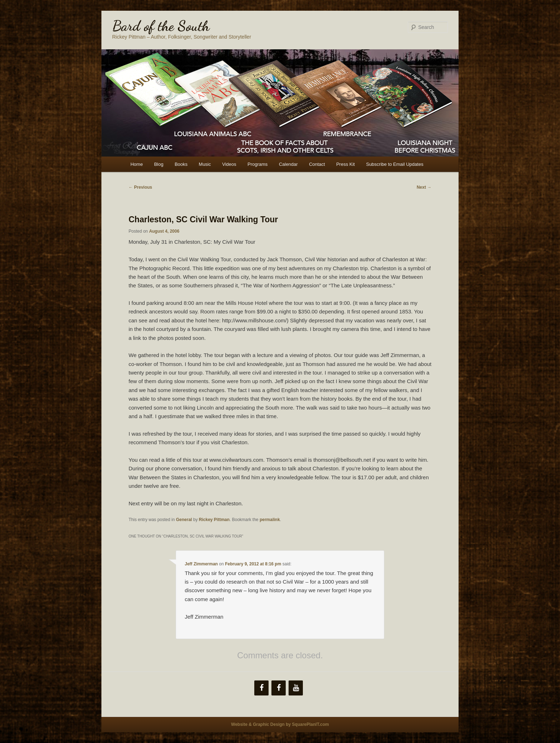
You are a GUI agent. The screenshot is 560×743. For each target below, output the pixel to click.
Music (205, 164)
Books (181, 164)
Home (137, 164)
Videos (229, 164)
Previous (140, 187)
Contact (317, 164)
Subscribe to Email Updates (395, 164)
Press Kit (345, 164)
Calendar (288, 164)
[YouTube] (296, 688)
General (184, 520)
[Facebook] (261, 688)
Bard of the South (161, 26)
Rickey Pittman (214, 520)
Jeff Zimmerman (201, 564)
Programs (257, 164)
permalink (270, 520)
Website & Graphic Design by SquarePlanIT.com (280, 724)
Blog (159, 164)
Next (424, 187)
